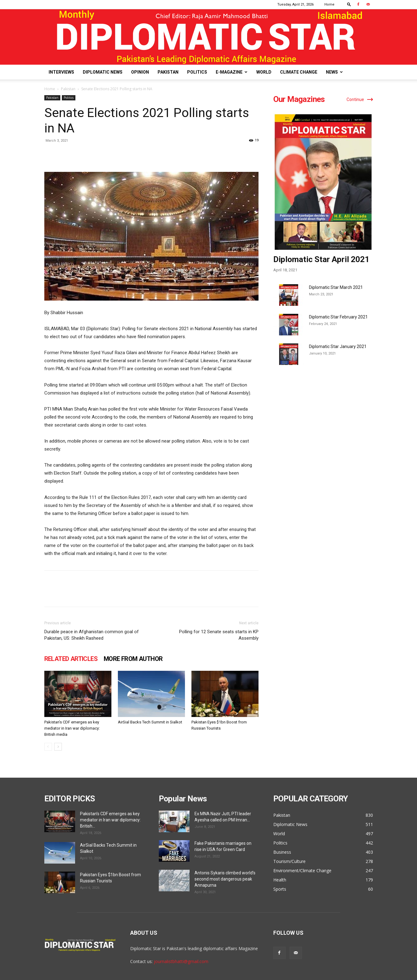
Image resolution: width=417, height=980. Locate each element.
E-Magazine (232, 72)
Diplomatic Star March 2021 (336, 287)
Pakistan (168, 72)
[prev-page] (48, 747)
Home (329, 4)
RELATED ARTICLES (71, 659)
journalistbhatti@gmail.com (181, 961)
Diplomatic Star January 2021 (338, 346)
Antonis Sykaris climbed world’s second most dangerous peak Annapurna (225, 879)
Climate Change (299, 72)
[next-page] (58, 747)
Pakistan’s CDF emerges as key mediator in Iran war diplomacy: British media (72, 728)
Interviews (61, 72)
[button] (349, 4)
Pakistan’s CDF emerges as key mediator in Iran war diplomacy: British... (110, 820)
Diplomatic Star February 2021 (338, 317)
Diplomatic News (103, 72)
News (334, 72)
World (264, 72)
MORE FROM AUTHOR (133, 659)
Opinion (140, 72)
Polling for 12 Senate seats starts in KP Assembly (219, 635)
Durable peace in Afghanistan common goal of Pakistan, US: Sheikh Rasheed (92, 635)
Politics (197, 72)
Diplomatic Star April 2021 (321, 259)
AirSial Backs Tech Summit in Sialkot (150, 722)
